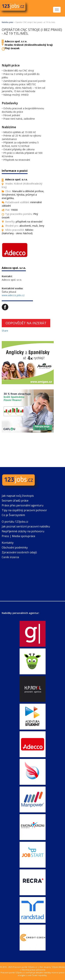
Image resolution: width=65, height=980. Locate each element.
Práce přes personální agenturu (23, 505)
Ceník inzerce (10, 557)
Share (5, 331)
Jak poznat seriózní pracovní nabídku (26, 526)
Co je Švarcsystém (13, 515)
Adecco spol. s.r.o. (16, 41)
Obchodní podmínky (15, 547)
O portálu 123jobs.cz (15, 522)
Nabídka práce (7, 22)
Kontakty (8, 543)
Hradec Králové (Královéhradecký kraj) (29, 45)
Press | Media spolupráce (18, 536)
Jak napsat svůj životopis (18, 496)
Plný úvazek (12, 48)
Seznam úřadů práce (15, 501)
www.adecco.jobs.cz (13, 295)
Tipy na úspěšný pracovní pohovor (24, 510)
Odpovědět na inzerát (26, 323)
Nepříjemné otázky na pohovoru (23, 531)
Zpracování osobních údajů (19, 552)
